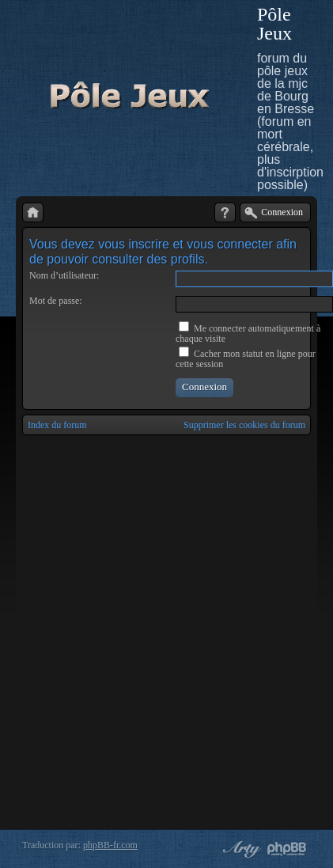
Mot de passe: (56, 301)
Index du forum (57, 425)
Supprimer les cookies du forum (244, 425)
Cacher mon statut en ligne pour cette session (246, 359)
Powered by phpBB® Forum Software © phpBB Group (287, 849)
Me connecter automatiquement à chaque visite (248, 334)
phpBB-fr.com (110, 845)
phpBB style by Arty (240, 849)
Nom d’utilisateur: (64, 275)
